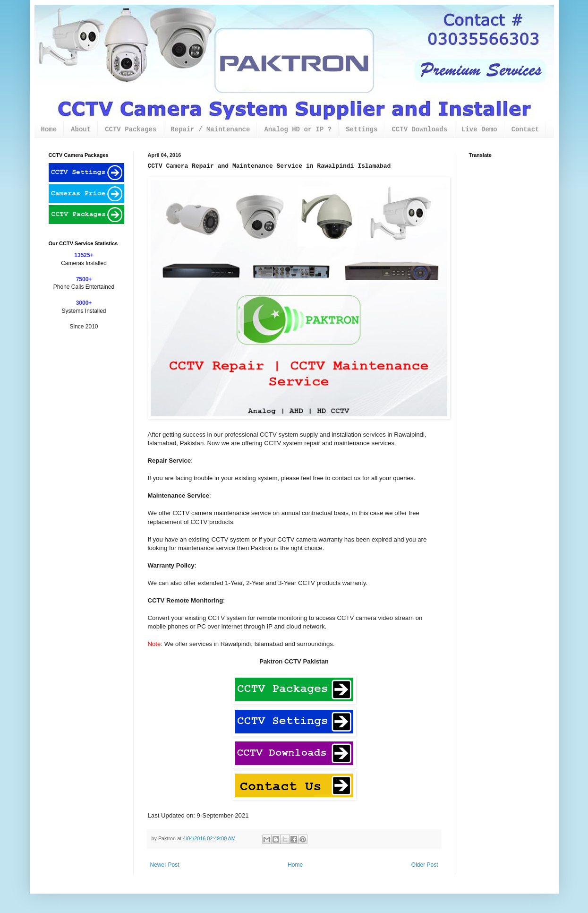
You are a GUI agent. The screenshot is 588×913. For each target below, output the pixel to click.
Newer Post (165, 865)
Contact (525, 129)
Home (49, 129)
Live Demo (479, 129)
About (81, 129)
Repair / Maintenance (210, 129)
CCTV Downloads (419, 129)
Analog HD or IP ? (298, 129)
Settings (362, 129)
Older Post (425, 865)
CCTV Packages (131, 129)
